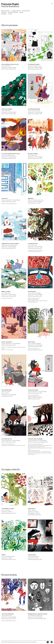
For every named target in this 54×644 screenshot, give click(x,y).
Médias (21, 12)
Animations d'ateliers (13, 12)
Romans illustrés (26, 11)
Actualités (4, 12)
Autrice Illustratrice (10, 5)
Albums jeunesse (5, 11)
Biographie (4, 14)
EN (52, 4)
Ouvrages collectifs (16, 11)
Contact (10, 14)
